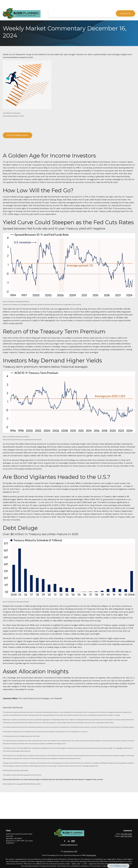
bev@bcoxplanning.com (69, 845)
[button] (53, 7)
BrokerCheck (91, 855)
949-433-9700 (126, 836)
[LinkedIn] (69, 841)
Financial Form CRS (70, 851)
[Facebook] (65, 841)
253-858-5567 (126, 834)
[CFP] (73, 841)
